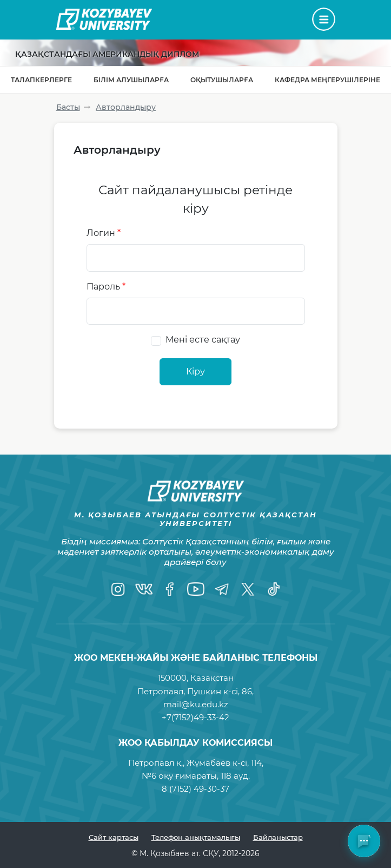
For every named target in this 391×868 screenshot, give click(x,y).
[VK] (144, 589)
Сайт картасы (114, 837)
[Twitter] (248, 589)
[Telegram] (222, 589)
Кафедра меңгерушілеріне (327, 80)
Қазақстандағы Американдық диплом (107, 54)
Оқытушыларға (222, 80)
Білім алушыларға (131, 80)
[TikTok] (274, 589)
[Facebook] (170, 589)
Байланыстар (278, 837)
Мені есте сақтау (203, 340)
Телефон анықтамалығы (196, 837)
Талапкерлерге (41, 80)
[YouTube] (196, 589)
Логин (104, 233)
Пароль (106, 287)
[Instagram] (118, 589)
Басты (68, 107)
